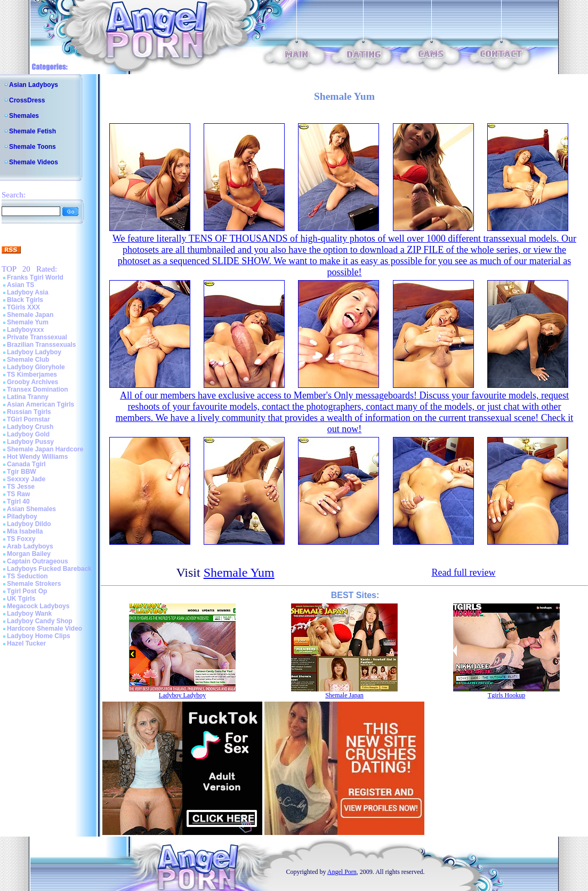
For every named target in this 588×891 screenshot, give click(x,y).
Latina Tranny (28, 397)
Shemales (24, 116)
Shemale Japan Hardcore (45, 449)
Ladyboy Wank (29, 614)
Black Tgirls (25, 300)
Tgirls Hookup (506, 695)
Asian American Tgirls (41, 404)
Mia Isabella (25, 531)
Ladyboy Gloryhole (36, 367)
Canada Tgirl (26, 464)
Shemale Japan (30, 315)
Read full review (463, 572)
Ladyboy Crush (30, 427)
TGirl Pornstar (29, 419)
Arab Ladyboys (30, 546)
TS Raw (18, 494)
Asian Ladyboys (34, 85)
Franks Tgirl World (35, 277)
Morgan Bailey (29, 554)
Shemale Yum (28, 322)
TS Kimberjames (32, 375)
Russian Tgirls (29, 412)
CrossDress (27, 100)
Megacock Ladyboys (38, 606)
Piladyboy (22, 516)
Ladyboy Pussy (30, 442)
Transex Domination (38, 389)
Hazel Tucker (26, 643)
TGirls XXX (23, 307)
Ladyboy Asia (28, 292)
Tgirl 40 (18, 502)
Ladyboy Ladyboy (34, 352)
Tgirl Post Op (27, 591)
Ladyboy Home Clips (39, 636)
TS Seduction (27, 576)
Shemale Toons (33, 147)
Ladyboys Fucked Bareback (49, 569)
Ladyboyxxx (25, 330)
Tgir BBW (22, 472)
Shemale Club (28, 360)
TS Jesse (21, 487)
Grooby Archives (33, 382)
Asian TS (21, 285)
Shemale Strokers (34, 584)
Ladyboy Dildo (29, 524)
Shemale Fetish (33, 131)
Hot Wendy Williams (37, 457)
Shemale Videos (34, 162)
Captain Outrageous (38, 561)
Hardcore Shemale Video (45, 629)
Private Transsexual (37, 337)
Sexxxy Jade (26, 479)
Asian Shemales (31, 509)
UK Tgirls (21, 599)
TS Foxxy (21, 539)
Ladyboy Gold (28, 434)
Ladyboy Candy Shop (40, 621)
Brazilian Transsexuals (41, 345)
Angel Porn (342, 872)
